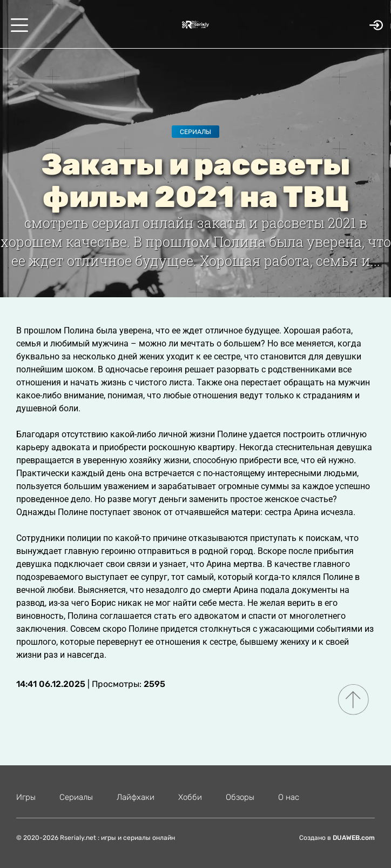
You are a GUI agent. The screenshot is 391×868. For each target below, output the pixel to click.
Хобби (190, 797)
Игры (26, 797)
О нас (289, 797)
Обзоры (240, 797)
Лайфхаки (136, 797)
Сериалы (195, 132)
